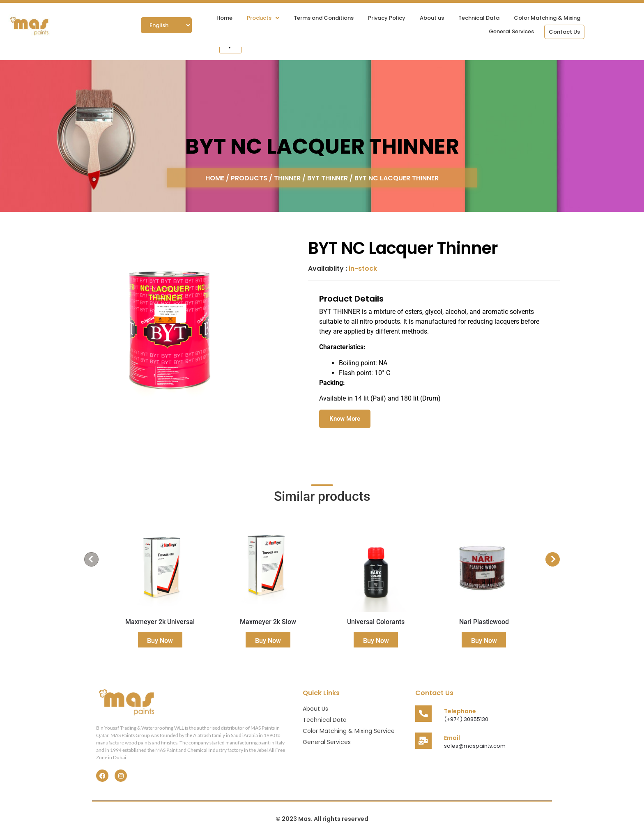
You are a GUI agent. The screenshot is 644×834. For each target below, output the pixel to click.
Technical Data (479, 18)
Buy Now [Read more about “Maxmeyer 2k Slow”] (268, 641)
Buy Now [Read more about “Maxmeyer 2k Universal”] (160, 641)
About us (432, 18)
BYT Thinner (328, 178)
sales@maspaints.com (475, 746)
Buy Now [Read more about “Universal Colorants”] (376, 641)
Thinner (287, 178)
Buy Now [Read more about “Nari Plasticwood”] (484, 641)
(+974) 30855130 (466, 719)
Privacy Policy (387, 18)
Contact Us (564, 32)
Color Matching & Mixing (547, 18)
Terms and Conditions (324, 18)
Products (263, 18)
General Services (511, 31)
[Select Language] (166, 25)
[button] (263, 18)
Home (224, 18)
